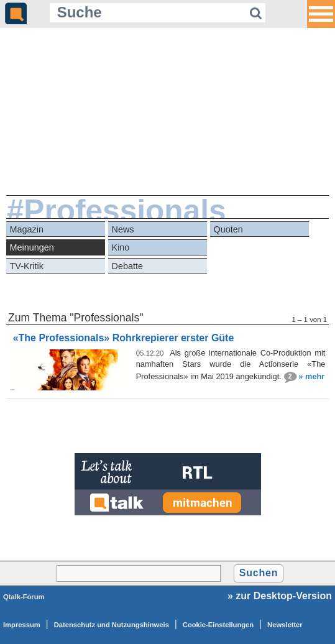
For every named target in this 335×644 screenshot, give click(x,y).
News (123, 229)
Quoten (228, 229)
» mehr (311, 376)
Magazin (27, 229)
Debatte (127, 266)
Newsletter (285, 625)
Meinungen (32, 247)
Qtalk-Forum (24, 597)
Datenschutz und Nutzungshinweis (112, 625)
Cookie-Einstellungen (218, 625)
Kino (121, 247)
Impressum (22, 625)
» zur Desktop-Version (280, 596)
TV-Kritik (27, 266)
